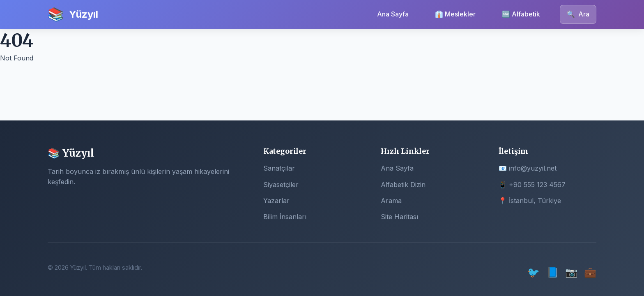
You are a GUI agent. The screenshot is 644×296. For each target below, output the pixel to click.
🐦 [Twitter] (534, 272)
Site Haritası (399, 217)
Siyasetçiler (281, 185)
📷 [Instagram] (571, 272)
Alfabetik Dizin (403, 185)
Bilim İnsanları (285, 217)
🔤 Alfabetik (521, 14)
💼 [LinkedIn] (590, 272)
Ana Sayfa (393, 14)
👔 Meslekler (455, 14)
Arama (391, 201)
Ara (578, 14)
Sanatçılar (279, 168)
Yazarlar (276, 201)
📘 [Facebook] (552, 272)
